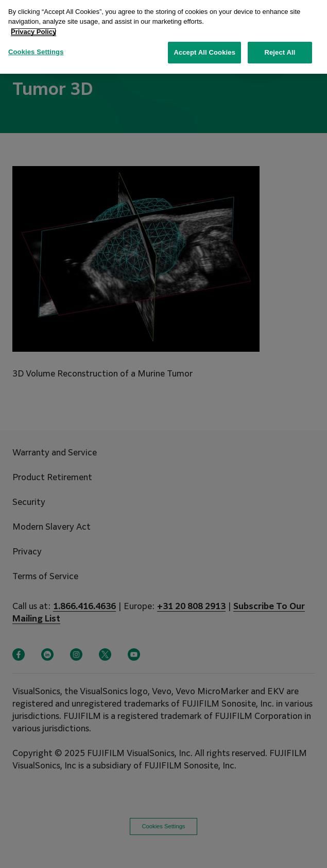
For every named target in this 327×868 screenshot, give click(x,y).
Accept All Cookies (204, 48)
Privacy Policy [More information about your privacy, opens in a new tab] (33, 27)
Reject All (280, 48)
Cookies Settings (36, 47)
